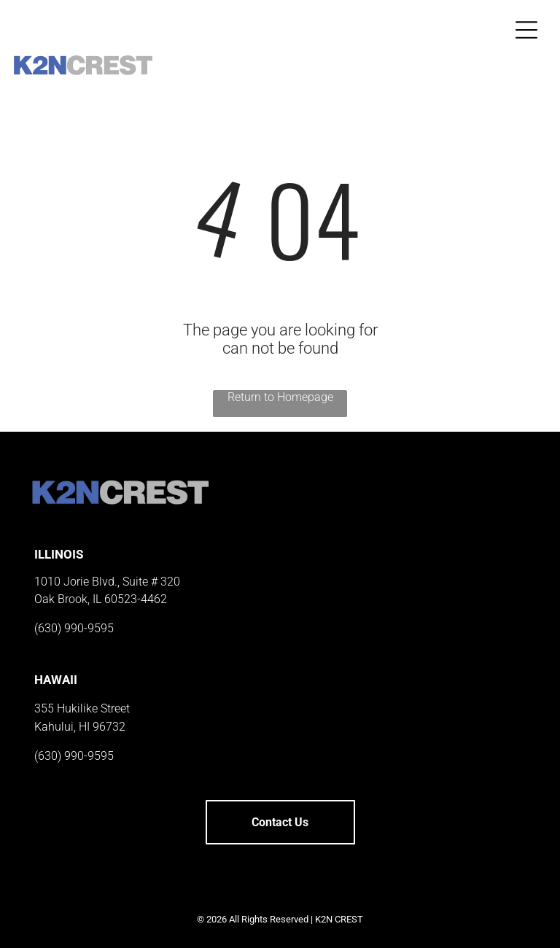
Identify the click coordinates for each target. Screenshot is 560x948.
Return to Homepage (280, 397)
